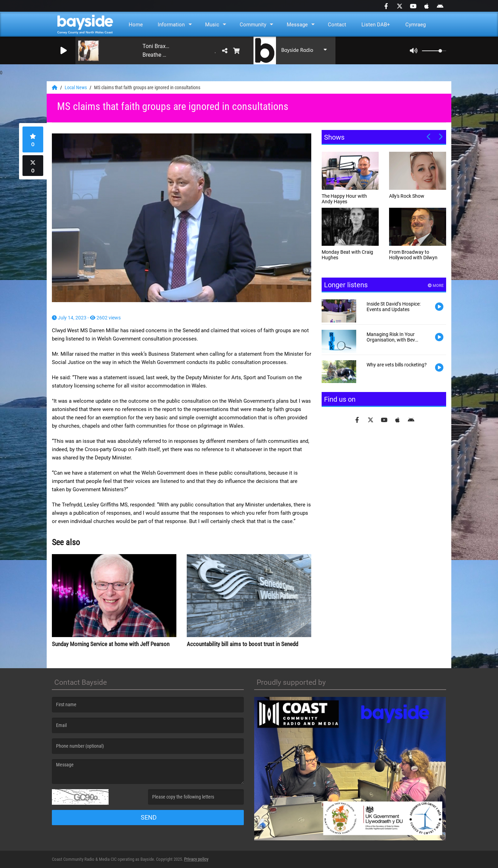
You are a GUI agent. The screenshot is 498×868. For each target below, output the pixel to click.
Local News (76, 87)
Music (212, 25)
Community (253, 25)
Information (171, 25)
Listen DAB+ (376, 25)
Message (297, 25)
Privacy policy (196, 859)
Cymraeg (416, 25)
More (436, 286)
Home (136, 25)
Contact (337, 25)
